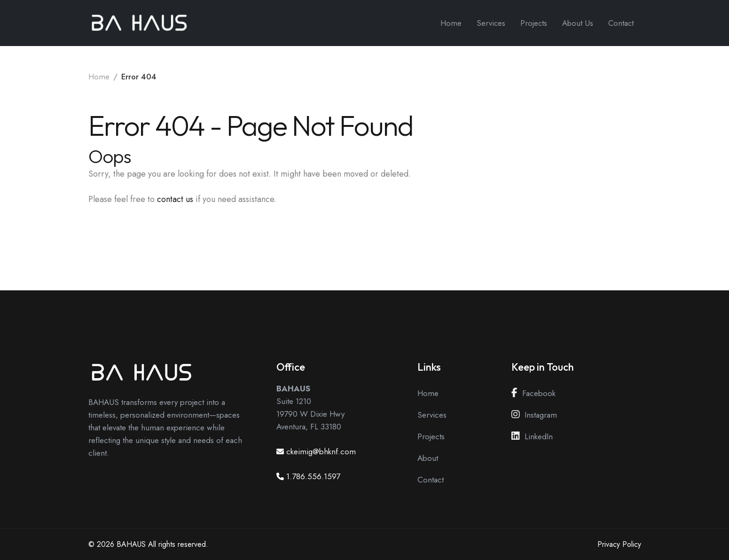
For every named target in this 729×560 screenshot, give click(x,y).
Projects (534, 23)
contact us (175, 199)
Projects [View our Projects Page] (431, 436)
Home (451, 23)
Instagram (534, 415)
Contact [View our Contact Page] (431, 480)
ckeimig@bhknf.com (321, 451)
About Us (578, 23)
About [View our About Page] (428, 458)
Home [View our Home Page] (428, 393)
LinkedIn (532, 436)
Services (491, 23)
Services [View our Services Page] (432, 415)
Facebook (533, 393)
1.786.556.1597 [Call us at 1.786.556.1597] (313, 476)
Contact (621, 23)
